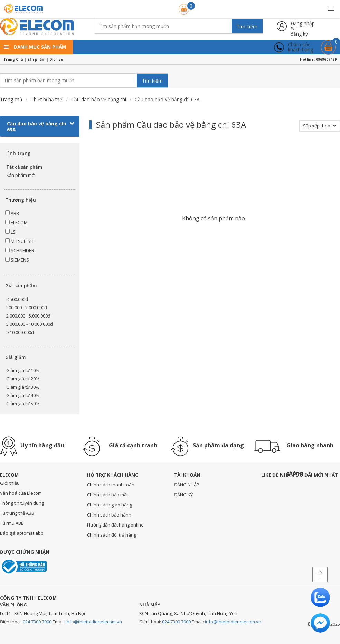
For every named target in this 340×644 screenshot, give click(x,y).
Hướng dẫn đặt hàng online (115, 525)
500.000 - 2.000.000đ (27, 307)
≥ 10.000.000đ (20, 332)
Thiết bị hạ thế (46, 99)
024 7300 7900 (37, 622)
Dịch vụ (56, 59)
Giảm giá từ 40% (23, 395)
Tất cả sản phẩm (24, 167)
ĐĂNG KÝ (183, 495)
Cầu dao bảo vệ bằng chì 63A (41, 126)
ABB (12, 213)
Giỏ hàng (328, 44)
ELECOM (16, 222)
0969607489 (326, 59)
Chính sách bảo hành (109, 515)
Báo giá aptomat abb (22, 533)
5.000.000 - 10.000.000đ (30, 324)
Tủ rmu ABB (12, 523)
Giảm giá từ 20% (23, 379)
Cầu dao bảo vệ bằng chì (99, 99)
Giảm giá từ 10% (23, 370)
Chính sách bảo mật (107, 495)
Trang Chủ (13, 59)
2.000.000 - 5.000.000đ (28, 316)
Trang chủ (11, 99)
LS (10, 232)
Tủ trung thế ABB (17, 513)
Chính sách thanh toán (111, 485)
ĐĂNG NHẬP (187, 485)
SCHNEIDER (20, 250)
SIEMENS (17, 260)
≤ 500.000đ (17, 299)
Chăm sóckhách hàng (300, 47)
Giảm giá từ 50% (23, 404)
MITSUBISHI (20, 241)
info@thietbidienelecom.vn (94, 622)
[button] (331, 9)
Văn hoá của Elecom (21, 493)
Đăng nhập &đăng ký (303, 26)
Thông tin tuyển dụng (22, 503)
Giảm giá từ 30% (23, 387)
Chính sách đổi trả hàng (112, 535)
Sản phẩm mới (21, 175)
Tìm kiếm (247, 26)
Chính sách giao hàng (110, 505)
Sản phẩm (36, 59)
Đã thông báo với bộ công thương (23, 566)
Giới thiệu (10, 483)
